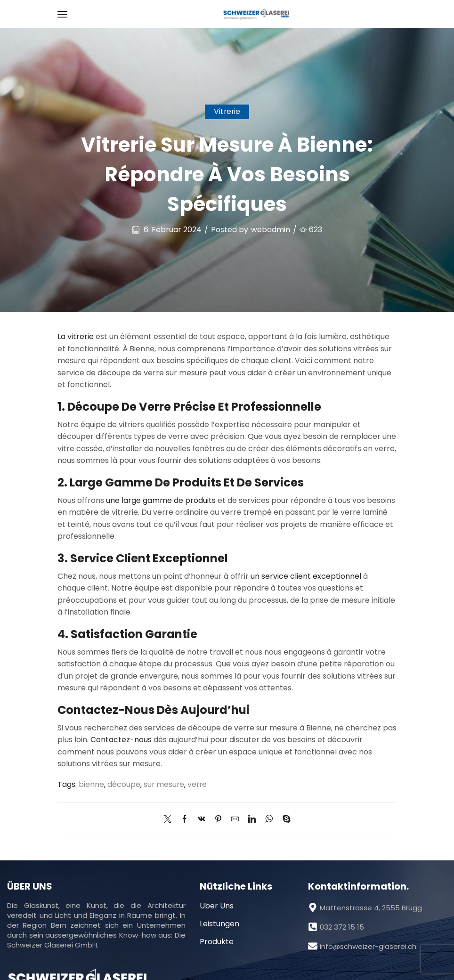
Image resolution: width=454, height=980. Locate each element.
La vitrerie (76, 336)
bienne (91, 784)
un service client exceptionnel (306, 576)
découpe (124, 784)
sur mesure (164, 784)
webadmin (271, 230)
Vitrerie (227, 111)
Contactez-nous (121, 740)
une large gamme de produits (161, 500)
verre (199, 784)
